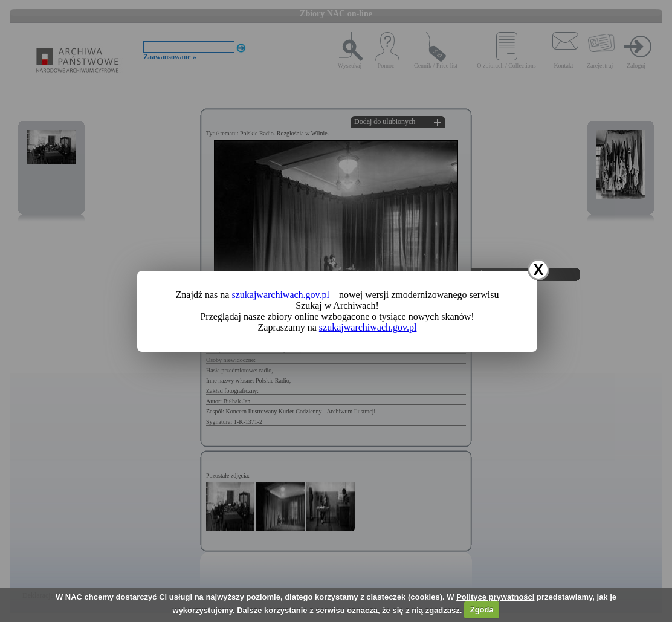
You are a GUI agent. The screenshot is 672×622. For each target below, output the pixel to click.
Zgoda (482, 610)
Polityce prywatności (495, 597)
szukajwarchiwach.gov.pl (280, 295)
